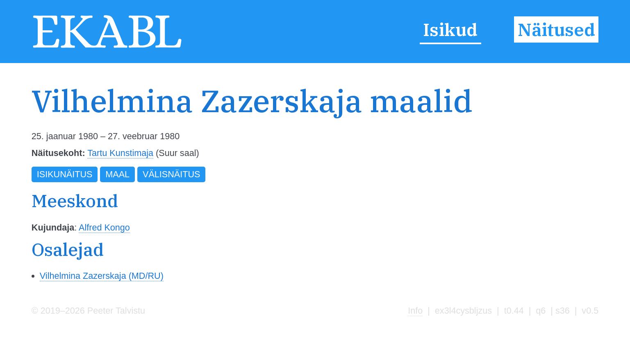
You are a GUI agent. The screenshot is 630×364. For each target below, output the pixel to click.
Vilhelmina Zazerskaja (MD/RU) (102, 276)
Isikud (450, 29)
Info (415, 311)
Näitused (556, 29)
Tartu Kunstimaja (120, 153)
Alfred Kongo (104, 227)
